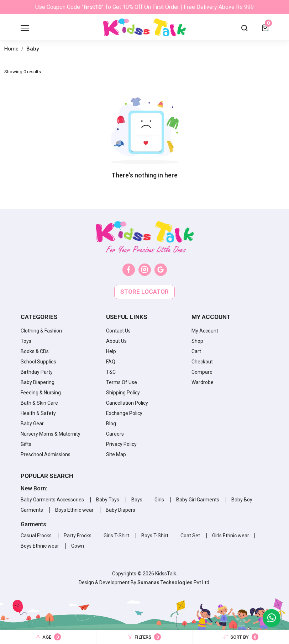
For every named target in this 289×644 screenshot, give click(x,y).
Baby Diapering (38, 382)
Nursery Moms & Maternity (51, 434)
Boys (137, 500)
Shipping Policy (123, 393)
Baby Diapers (120, 510)
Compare (202, 372)
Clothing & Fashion (41, 331)
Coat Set (190, 536)
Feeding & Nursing (41, 393)
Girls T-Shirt (116, 536)
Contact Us (118, 331)
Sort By (241, 637)
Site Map (116, 454)
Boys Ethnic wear (74, 510)
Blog (111, 424)
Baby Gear (32, 424)
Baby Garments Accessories (52, 500)
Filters (144, 637)
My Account (205, 331)
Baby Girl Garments (198, 500)
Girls (159, 500)
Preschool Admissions (46, 454)
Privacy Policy (121, 444)
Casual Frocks (36, 536)
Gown (78, 546)
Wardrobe (203, 382)
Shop (197, 341)
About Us (116, 341)
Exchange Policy (124, 413)
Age (48, 637)
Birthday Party (37, 372)
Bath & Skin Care (39, 403)
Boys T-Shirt (155, 536)
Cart (196, 351)
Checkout (202, 362)
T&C (111, 372)
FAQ (111, 362)
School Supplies (38, 362)
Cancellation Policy (127, 403)
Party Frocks (78, 536)
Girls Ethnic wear (231, 536)
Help (111, 351)
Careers (115, 434)
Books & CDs (35, 351)
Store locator (144, 292)
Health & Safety (38, 413)
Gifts (26, 444)
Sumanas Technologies (165, 582)
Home (11, 49)
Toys (26, 341)
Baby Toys (108, 500)
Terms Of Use (122, 382)
